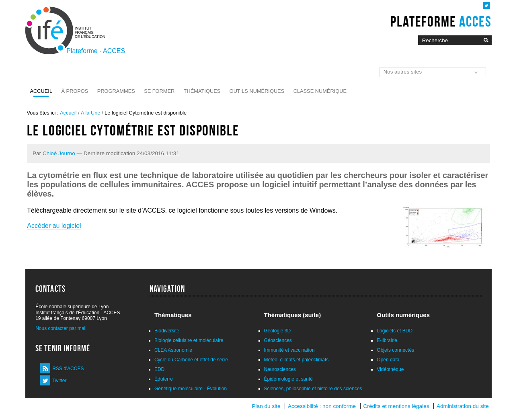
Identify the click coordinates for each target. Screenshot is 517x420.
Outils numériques (257, 91)
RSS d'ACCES (68, 369)
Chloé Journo (59, 153)
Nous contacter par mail (61, 328)
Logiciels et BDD (395, 331)
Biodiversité (167, 331)
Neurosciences (280, 369)
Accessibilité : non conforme (322, 406)
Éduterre (164, 379)
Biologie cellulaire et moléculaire (189, 340)
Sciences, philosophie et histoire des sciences (313, 389)
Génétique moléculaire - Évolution (191, 389)
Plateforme (441, 21)
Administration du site (463, 406)
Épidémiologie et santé (288, 379)
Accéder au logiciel (54, 226)
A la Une (90, 113)
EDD (159, 369)
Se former (159, 91)
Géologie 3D (278, 331)
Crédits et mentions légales (396, 406)
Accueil (41, 91)
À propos (75, 91)
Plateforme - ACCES (96, 51)
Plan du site (266, 406)
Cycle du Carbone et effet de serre (191, 360)
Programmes (116, 91)
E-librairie (387, 340)
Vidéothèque (390, 369)
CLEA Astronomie (173, 350)
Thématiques (202, 91)
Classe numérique (320, 91)
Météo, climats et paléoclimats (296, 360)
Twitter (59, 381)
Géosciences (278, 340)
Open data (388, 360)
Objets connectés (395, 350)
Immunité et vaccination (289, 350)
